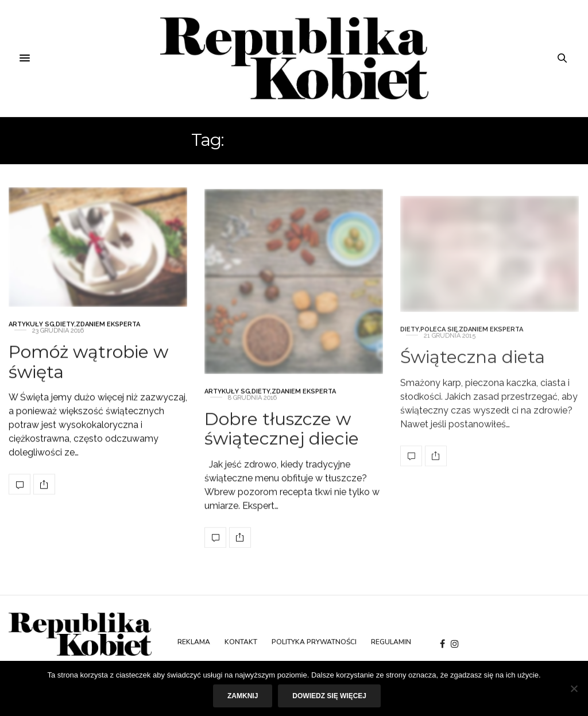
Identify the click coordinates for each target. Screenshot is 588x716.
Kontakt (241, 642)
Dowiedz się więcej (329, 696)
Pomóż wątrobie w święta (88, 373)
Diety (65, 335)
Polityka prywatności (314, 642)
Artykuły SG (32, 335)
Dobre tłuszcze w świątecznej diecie (282, 459)
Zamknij (243, 696)
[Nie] (574, 688)
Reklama (194, 642)
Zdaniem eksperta (108, 335)
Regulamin (391, 642)
